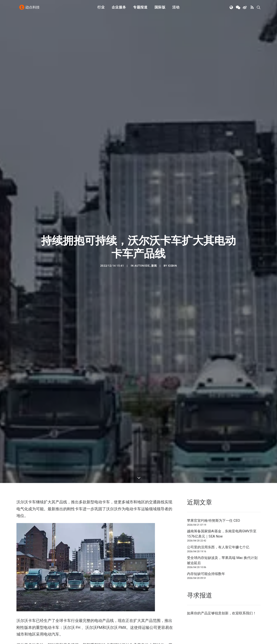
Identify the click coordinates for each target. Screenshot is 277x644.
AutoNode (142, 236)
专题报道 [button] (140, 9)
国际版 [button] (160, 9)
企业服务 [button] (119, 9)
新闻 (154, 236)
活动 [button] (176, 9)
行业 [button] (101, 9)
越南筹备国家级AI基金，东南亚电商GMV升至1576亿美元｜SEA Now (222, 474)
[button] (232, 9)
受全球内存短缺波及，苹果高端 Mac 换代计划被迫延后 (222, 501)
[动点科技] (30, 9)
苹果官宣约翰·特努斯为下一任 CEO (213, 461)
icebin (172, 236)
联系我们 (246, 553)
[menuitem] (101, 9)
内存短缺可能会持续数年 (206, 514)
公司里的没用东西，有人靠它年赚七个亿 (218, 487)
